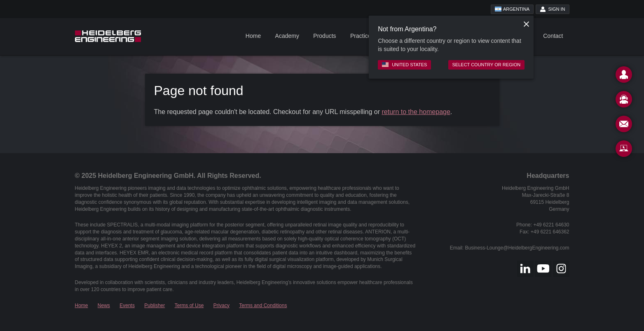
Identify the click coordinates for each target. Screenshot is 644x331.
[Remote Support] (624, 150)
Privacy (221, 305)
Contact (553, 36)
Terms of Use (189, 305)
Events (127, 305)
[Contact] (624, 76)
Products (324, 36)
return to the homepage (416, 112)
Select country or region (487, 65)
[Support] (624, 101)
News (104, 305)
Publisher (155, 305)
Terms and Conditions (263, 305)
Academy (287, 36)
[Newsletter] (624, 126)
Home (253, 36)
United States (404, 65)
